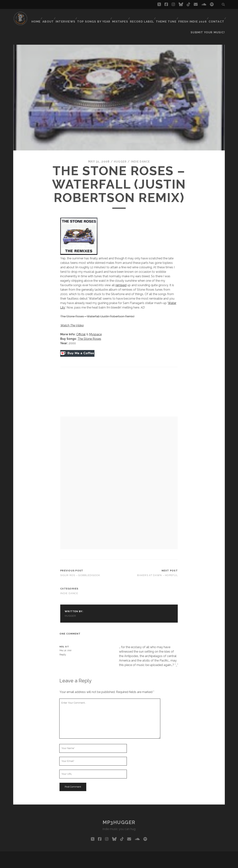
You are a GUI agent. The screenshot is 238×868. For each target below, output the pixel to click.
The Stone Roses (89, 329)
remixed (121, 276)
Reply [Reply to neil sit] (63, 645)
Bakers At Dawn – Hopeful (157, 566)
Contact (216, 16)
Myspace (95, 325)
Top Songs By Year (96, 16)
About (50, 16)
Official (81, 325)
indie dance (141, 152)
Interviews (68, 16)
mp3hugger (119, 813)
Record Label (143, 16)
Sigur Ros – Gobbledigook (80, 566)
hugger (119, 152)
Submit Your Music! (210, 20)
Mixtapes (121, 16)
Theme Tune (167, 16)
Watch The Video (72, 316)
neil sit (64, 637)
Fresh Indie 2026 (193, 16)
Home (36, 16)
